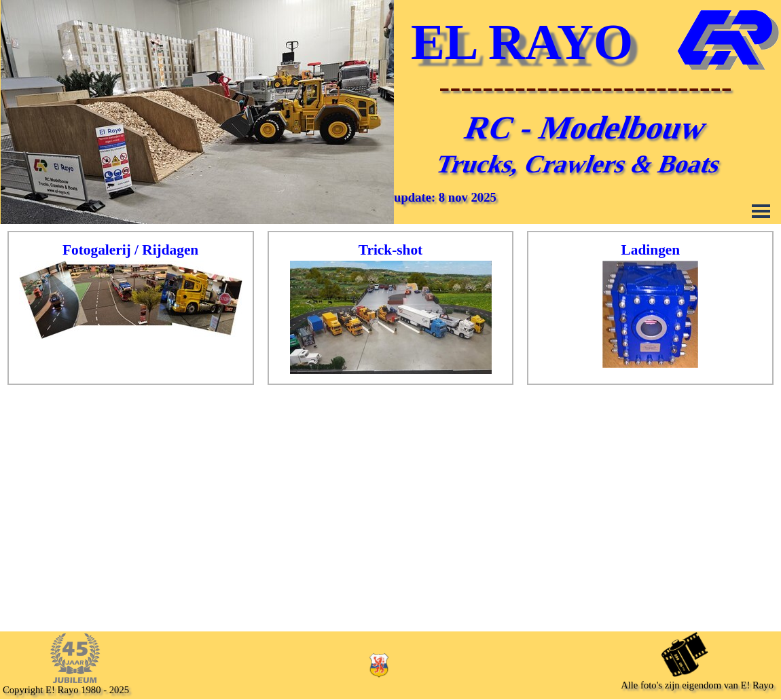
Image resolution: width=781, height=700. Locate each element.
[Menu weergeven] (761, 211)
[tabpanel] (131, 290)
